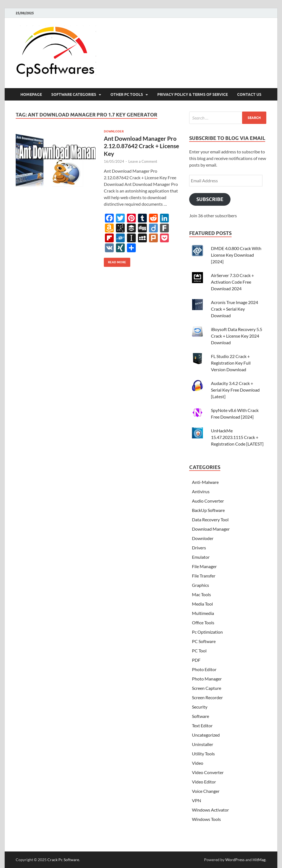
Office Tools (203, 622)
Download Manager (211, 529)
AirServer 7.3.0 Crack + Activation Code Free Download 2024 (232, 282)
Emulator (201, 557)
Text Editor (202, 725)
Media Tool (202, 604)
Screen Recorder (207, 697)
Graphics (200, 585)
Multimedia (203, 613)
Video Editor (204, 782)
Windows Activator (210, 810)
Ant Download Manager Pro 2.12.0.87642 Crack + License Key (141, 146)
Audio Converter (208, 501)
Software (200, 716)
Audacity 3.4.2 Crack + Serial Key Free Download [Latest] (235, 390)
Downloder (114, 131)
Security (200, 707)
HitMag (259, 860)
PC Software (204, 641)
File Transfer (204, 576)
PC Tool (199, 651)
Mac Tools (201, 594)
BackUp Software (208, 510)
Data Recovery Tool (210, 520)
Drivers (199, 548)
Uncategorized (206, 735)
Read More (115, 261)
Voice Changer (206, 791)
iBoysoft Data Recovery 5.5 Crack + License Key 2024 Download (237, 336)
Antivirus (201, 491)
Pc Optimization (207, 632)
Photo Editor (204, 669)
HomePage (31, 94)
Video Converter (208, 772)
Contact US (249, 94)
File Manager (204, 566)
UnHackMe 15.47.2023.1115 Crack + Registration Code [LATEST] (237, 437)
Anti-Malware (205, 482)
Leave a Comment (143, 161)
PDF (196, 660)
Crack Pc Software (63, 860)
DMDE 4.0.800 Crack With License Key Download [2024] (236, 255)
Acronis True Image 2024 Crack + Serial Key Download (234, 309)
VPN (196, 800)
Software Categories (74, 94)
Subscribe (210, 199)
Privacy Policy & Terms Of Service (192, 94)
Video (198, 763)
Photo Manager (207, 679)
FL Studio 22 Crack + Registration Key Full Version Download (231, 363)
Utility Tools (203, 754)
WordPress (235, 860)
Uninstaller (203, 744)
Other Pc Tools (127, 94)
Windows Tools (206, 819)
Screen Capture (207, 688)
